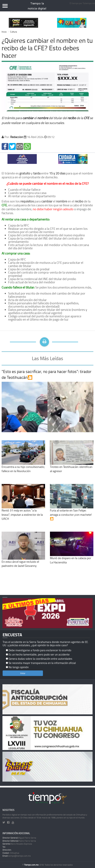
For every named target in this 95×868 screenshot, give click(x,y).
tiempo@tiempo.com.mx (17, 856)
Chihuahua (11, 853)
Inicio (4, 32)
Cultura (14, 32)
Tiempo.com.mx (32, 865)
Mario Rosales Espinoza (17, 844)
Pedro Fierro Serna (19, 841)
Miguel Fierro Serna (19, 838)
